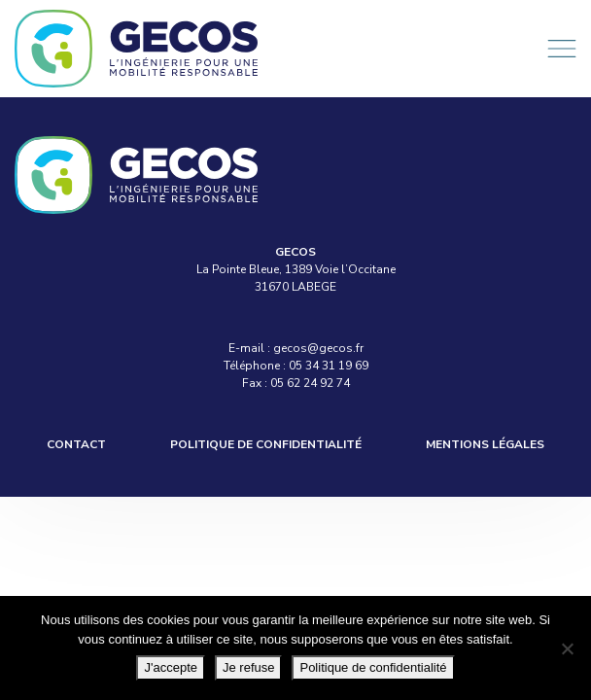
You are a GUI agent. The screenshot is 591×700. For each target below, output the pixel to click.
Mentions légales (485, 444)
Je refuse (248, 667)
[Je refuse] (567, 648)
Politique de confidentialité (266, 444)
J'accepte (171, 667)
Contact (76, 444)
